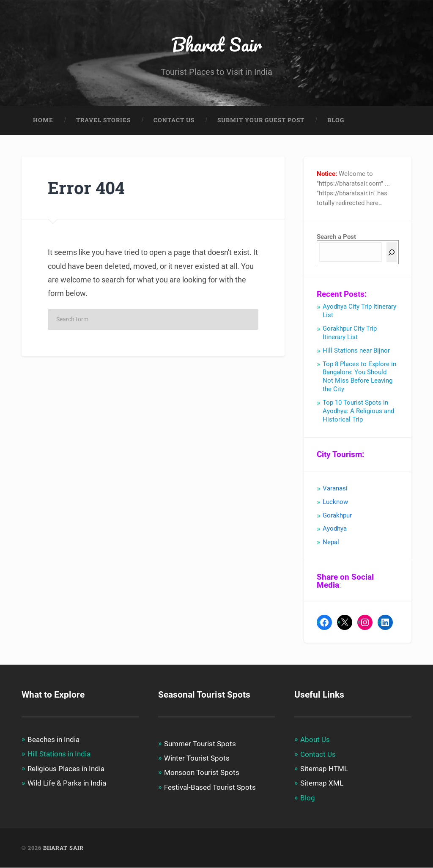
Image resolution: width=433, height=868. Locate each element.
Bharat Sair (217, 45)
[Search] (392, 253)
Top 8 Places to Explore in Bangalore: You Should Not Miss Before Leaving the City (359, 378)
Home (43, 121)
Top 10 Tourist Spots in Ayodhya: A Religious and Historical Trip (358, 412)
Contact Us (174, 121)
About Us (315, 740)
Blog (336, 121)
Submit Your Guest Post (261, 121)
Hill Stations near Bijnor (356, 351)
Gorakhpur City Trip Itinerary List (350, 334)
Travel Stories (103, 121)
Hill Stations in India (59, 755)
